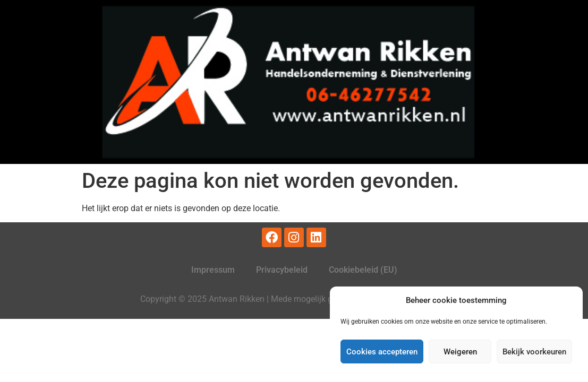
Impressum (213, 270)
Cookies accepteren (382, 352)
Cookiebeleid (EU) (363, 270)
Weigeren (460, 352)
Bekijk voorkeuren (534, 352)
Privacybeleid (282, 270)
